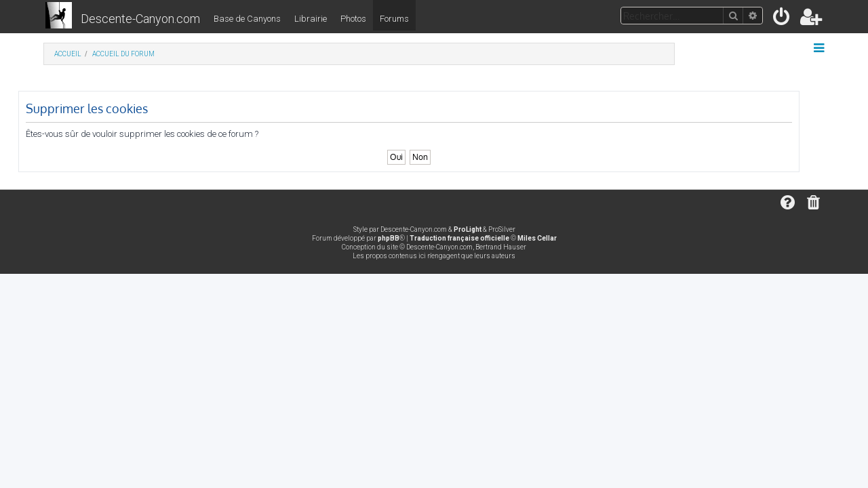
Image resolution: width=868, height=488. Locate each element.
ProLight (468, 229)
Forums (394, 19)
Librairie (311, 19)
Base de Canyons (247, 19)
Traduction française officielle (459, 238)
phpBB (389, 238)
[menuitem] (782, 19)
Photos (353, 19)
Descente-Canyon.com (140, 19)
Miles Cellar (537, 238)
